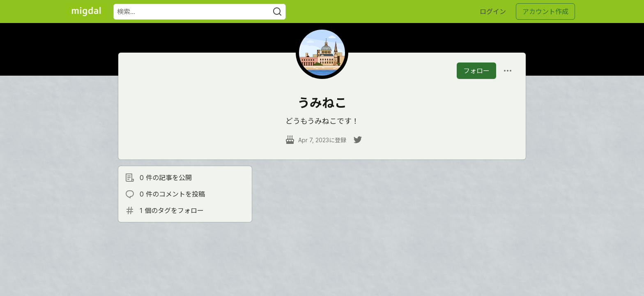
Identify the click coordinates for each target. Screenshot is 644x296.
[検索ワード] (200, 12)
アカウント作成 (545, 12)
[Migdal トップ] (86, 12)
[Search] (277, 12)
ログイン (493, 12)
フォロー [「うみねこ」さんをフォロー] (476, 71)
